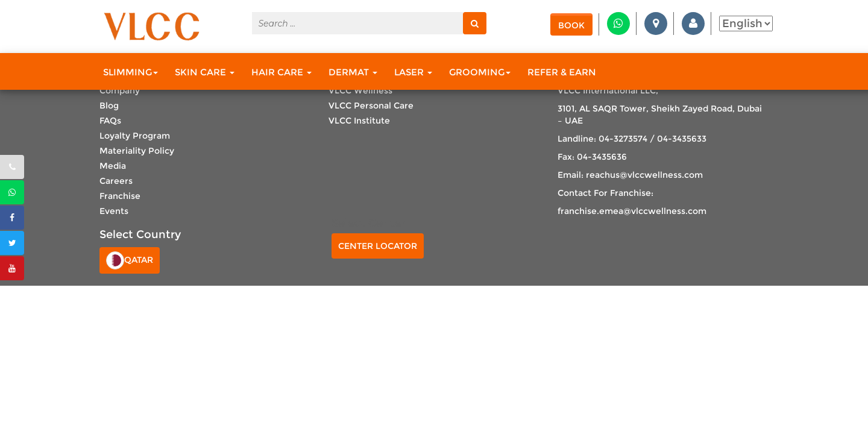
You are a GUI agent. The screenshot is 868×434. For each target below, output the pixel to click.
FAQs (110, 121)
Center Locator (378, 246)
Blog (109, 105)
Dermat (353, 72)
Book (571, 25)
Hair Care (281, 72)
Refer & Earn (562, 72)
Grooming (480, 72)
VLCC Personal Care (371, 105)
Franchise (120, 196)
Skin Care (205, 72)
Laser (413, 72)
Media (113, 166)
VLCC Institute (359, 121)
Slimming (131, 72)
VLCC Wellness (360, 90)
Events (114, 211)
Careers (116, 181)
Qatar (130, 260)
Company (120, 90)
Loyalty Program (135, 136)
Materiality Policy (137, 151)
